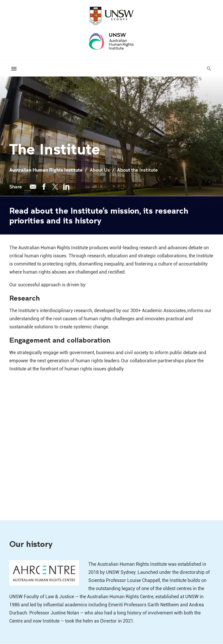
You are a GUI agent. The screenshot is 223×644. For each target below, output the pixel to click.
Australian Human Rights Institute (46, 170)
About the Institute (137, 170)
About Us (100, 170)
